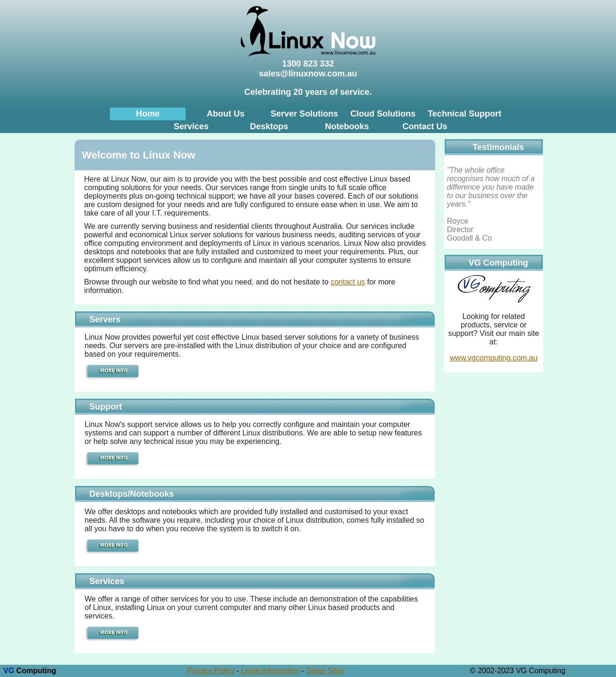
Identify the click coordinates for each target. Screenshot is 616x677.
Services (191, 126)
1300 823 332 (308, 64)
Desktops (269, 126)
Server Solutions (304, 114)
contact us (348, 282)
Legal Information (270, 671)
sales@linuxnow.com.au (308, 74)
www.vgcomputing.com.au (494, 358)
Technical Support (464, 114)
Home (148, 114)
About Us (226, 114)
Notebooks (347, 126)
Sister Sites (325, 671)
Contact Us (425, 126)
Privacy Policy (211, 671)
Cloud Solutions (383, 114)
